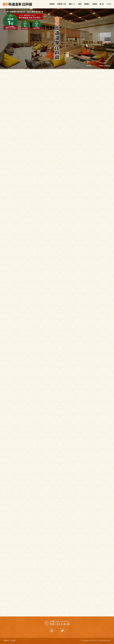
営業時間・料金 (62, 4)
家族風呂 (87, 4)
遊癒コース (72, 4)
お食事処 (95, 4)
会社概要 (13, 640)
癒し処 (102, 4)
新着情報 (52, 4)
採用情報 (6, 640)
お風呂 (80, 4)
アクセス (109, 4)
